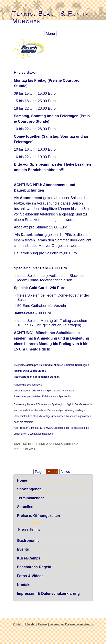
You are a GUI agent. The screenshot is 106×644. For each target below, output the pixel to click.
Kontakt (24, 585)
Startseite (23, 444)
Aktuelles (25, 507)
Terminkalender (30, 498)
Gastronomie (28, 541)
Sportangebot (29, 489)
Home (22, 480)
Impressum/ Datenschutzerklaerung (72, 624)
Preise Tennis (29, 529)
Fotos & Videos (30, 576)
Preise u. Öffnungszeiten (55, 444)
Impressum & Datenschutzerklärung (48, 594)
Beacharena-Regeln (34, 567)
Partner (43, 624)
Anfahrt (31, 624)
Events (23, 549)
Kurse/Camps (29, 558)
